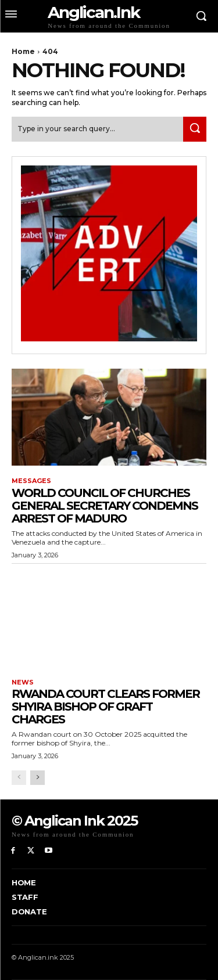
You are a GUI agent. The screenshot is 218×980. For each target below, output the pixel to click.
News (23, 682)
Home (23, 51)
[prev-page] (19, 778)
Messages (31, 481)
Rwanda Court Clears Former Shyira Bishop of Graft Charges (106, 707)
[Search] (195, 129)
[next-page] (37, 778)
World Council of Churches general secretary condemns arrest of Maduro (105, 506)
